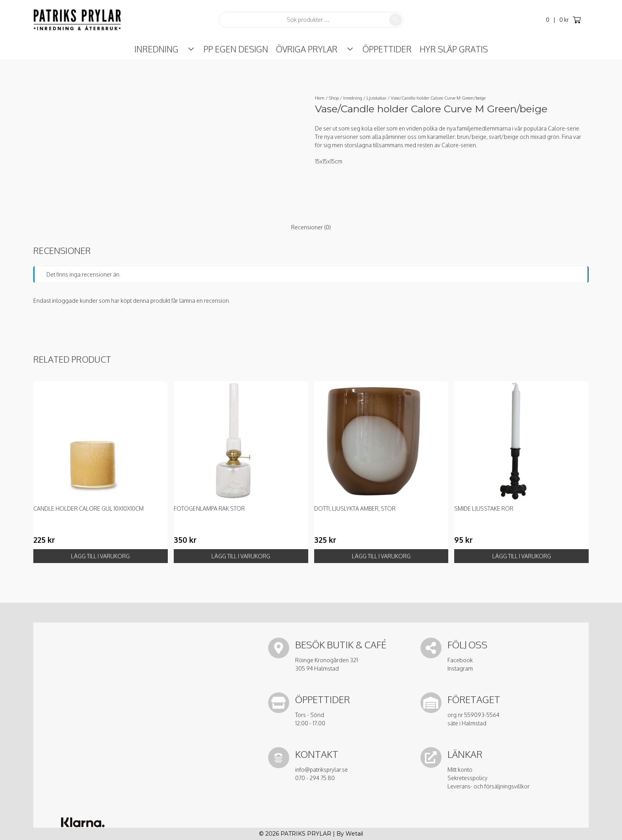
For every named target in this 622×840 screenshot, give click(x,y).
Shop (334, 98)
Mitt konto (460, 770)
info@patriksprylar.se (322, 770)
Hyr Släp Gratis (445, 49)
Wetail (354, 834)
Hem (320, 98)
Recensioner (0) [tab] (311, 227)
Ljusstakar (376, 98)
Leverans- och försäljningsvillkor (489, 786)
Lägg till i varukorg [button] (100, 556)
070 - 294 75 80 (315, 778)
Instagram (460, 668)
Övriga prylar (307, 49)
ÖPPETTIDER (378, 49)
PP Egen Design (236, 49)
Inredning (165, 49)
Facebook (460, 660)
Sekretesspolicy (467, 778)
